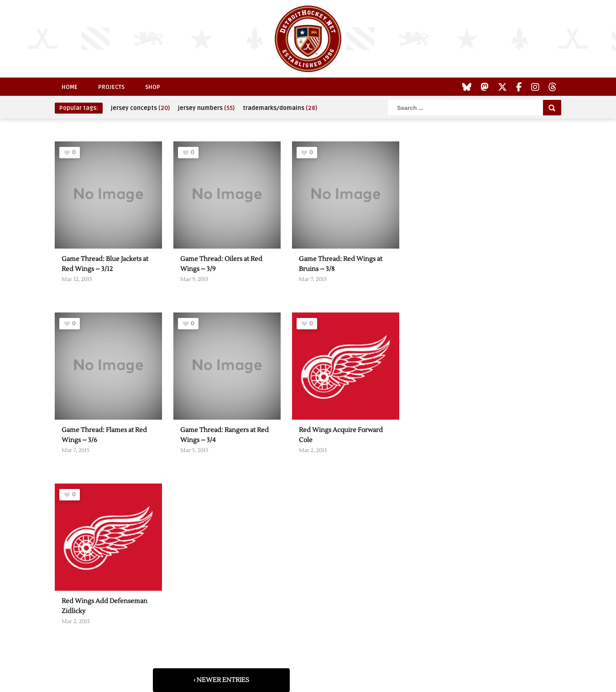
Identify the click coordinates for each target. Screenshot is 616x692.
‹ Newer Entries (221, 680)
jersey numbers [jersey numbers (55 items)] (206, 108)
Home (70, 87)
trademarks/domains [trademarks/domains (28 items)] (280, 108)
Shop (153, 87)
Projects (111, 87)
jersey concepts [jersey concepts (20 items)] (140, 108)
